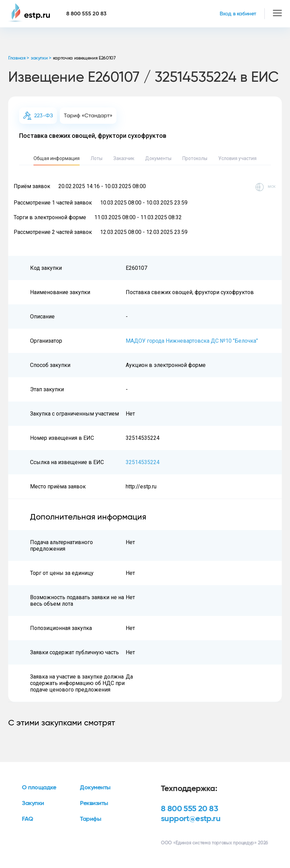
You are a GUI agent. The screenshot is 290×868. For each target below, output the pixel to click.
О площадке (39, 788)
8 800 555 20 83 (189, 809)
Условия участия (237, 158)
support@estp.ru (191, 819)
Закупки (33, 803)
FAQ (27, 819)
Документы (158, 158)
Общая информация (57, 158)
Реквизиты (94, 803)
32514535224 (143, 462)
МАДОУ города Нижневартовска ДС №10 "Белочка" (192, 341)
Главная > (19, 58)
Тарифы (91, 819)
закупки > (41, 58)
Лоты (96, 158)
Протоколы (195, 158)
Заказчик (124, 158)
